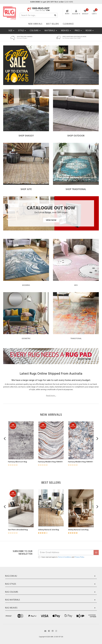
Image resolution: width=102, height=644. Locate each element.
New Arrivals (35, 24)
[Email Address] (66, 552)
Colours (35, 31)
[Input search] (39, 15)
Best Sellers (53, 24)
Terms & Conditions (65, 557)
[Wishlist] (85, 13)
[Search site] (55, 15)
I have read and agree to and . (61, 557)
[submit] (96, 552)
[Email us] (45, 631)
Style (22, 31)
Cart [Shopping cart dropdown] (94, 14)
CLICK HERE (51, 2)
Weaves (66, 31)
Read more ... (51, 396)
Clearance (68, 24)
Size (11, 31)
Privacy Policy (79, 557)
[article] (16, 445)
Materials (51, 31)
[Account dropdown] (76, 14)
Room (90, 31)
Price (78, 31)
